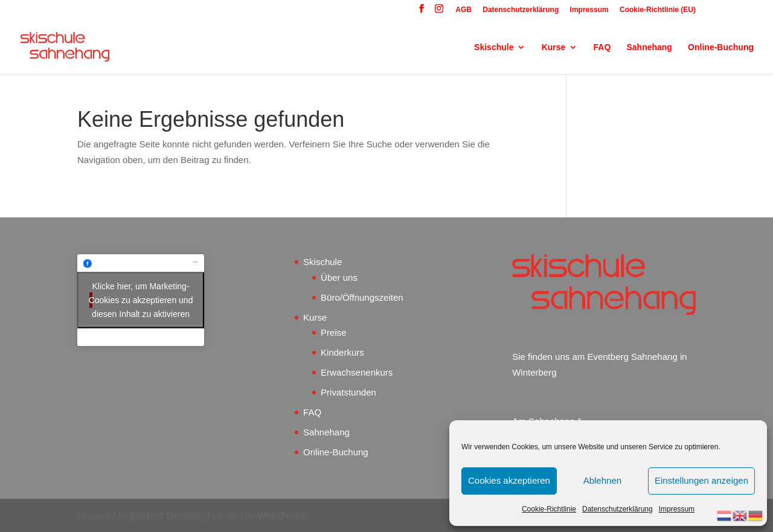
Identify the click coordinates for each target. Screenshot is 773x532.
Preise (334, 332)
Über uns (339, 277)
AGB (463, 10)
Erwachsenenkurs (357, 372)
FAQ (602, 47)
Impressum (677, 509)
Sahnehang (649, 47)
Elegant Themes (165, 515)
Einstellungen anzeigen (701, 480)
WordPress (281, 515)
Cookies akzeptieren (509, 480)
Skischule (494, 47)
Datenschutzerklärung (617, 509)
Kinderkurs (342, 352)
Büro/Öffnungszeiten (362, 297)
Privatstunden (348, 392)
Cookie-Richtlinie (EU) (658, 10)
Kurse (554, 47)
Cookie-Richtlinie (549, 509)
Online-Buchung (721, 47)
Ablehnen (602, 480)
